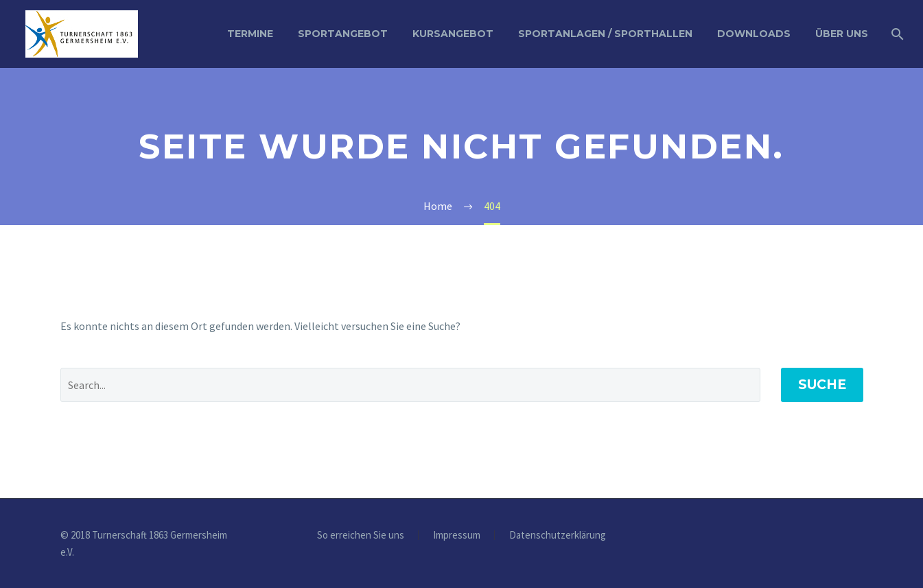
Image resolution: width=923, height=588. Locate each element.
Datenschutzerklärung (558, 536)
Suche (822, 385)
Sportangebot (343, 34)
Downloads (754, 34)
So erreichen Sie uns (361, 536)
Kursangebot (453, 34)
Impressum (457, 536)
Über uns (842, 34)
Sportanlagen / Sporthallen (605, 34)
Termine (250, 34)
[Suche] (896, 34)
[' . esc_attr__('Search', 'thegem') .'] (410, 385)
